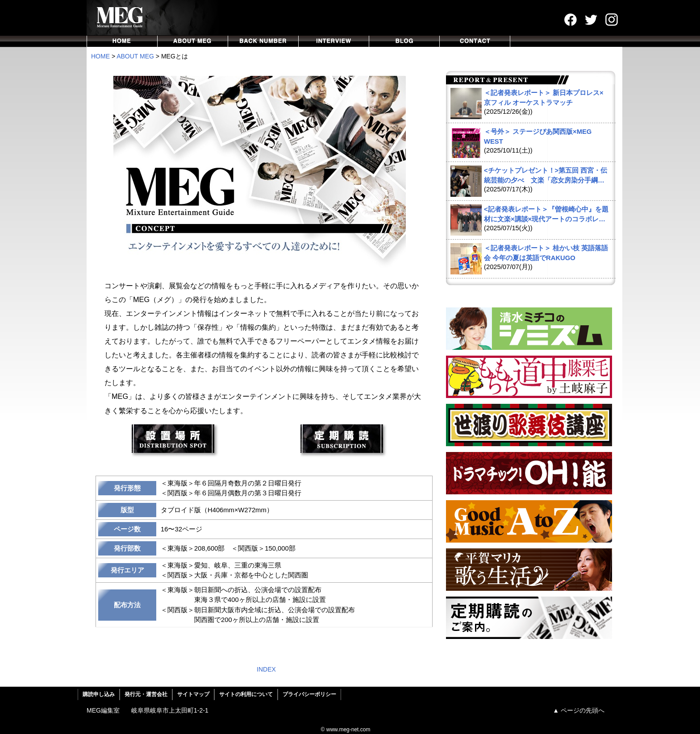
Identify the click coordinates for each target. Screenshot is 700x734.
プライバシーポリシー (309, 694)
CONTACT (475, 41)
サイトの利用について (246, 694)
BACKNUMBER (263, 41)
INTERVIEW (334, 41)
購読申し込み (99, 694)
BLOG (404, 41)
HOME (122, 41)
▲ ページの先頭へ (579, 710)
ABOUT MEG (193, 41)
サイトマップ (193, 694)
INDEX (266, 669)
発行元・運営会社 (146, 694)
